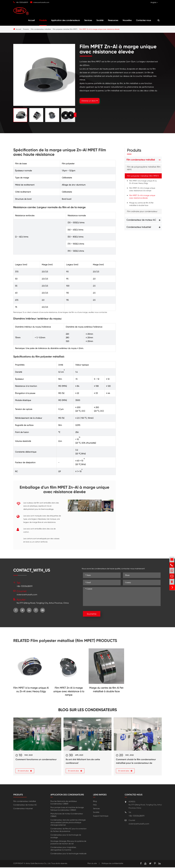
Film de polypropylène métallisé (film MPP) (144, 168)
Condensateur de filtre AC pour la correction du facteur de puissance (68, 831)
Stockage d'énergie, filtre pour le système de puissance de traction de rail (68, 843)
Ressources (113, 20)
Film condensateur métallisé (41, 29)
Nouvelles (127, 20)
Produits (43, 20)
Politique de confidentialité (112, 864)
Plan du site (92, 864)
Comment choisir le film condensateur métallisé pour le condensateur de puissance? (136, 761)
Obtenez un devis (90, 101)
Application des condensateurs (65, 20)
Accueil (31, 20)
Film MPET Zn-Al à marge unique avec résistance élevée (99, 29)
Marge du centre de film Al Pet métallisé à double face (141, 204)
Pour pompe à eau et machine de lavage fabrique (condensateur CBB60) (67, 809)
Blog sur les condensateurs (88, 710)
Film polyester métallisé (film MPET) (65, 29)
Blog (95, 802)
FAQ (95, 806)
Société (100, 20)
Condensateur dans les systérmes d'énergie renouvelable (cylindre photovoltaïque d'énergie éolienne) (68, 823)
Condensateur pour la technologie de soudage (66, 837)
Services (88, 20)
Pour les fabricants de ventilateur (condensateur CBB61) (64, 803)
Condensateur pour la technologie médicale (68, 854)
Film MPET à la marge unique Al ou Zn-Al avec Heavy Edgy (143, 182)
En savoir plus (25, 772)
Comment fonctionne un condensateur (36, 759)
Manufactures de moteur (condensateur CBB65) (67, 816)
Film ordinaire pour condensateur (142, 211)
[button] (75, 115)
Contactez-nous (143, 20)
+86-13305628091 (22, 2)
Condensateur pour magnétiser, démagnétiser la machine (63, 849)
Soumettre (92, 614)
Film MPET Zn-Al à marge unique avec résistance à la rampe (142, 189)
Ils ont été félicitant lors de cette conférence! (83, 761)
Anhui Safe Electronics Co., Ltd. (38, 864)
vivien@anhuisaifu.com (41, 2)
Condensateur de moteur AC (141, 220)
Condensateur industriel (139, 227)
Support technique (101, 817)
